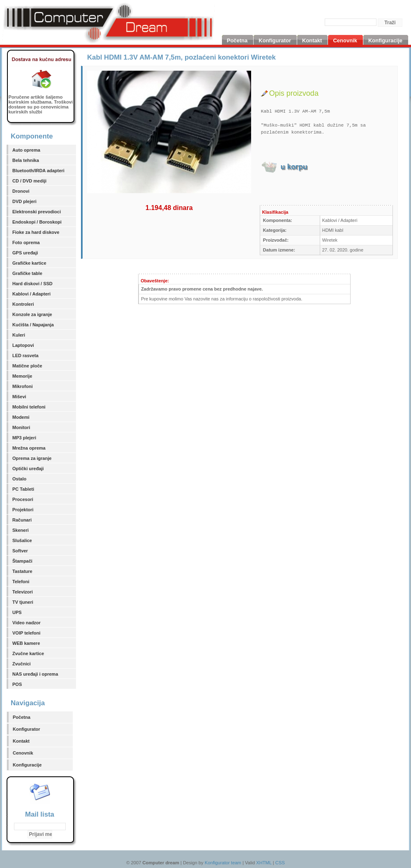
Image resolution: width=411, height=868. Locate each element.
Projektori (23, 510)
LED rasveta (25, 356)
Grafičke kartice (29, 263)
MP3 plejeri (24, 438)
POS (17, 684)
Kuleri (19, 335)
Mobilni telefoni (29, 407)
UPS (17, 612)
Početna (22, 717)
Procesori (23, 499)
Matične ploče (27, 366)
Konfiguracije (27, 765)
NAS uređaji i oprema (35, 674)
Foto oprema (26, 242)
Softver (20, 551)
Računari (22, 520)
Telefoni (21, 582)
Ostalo (19, 479)
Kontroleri (23, 304)
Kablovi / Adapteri (31, 294)
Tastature (22, 571)
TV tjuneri (23, 602)
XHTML (264, 863)
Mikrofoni (23, 386)
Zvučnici (22, 664)
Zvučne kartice (28, 653)
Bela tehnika (26, 160)
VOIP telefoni (26, 633)
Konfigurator (27, 729)
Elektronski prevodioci (37, 212)
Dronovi (21, 191)
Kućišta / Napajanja (33, 325)
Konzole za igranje (32, 314)
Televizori (23, 592)
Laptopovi (23, 345)
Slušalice (22, 540)
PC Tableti (23, 489)
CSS (280, 863)
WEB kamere (26, 643)
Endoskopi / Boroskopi (37, 222)
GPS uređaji (25, 253)
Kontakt (21, 741)
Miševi (19, 397)
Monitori (21, 427)
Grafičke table (27, 273)
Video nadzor (27, 623)
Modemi (21, 417)
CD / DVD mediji (29, 181)
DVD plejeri (24, 201)
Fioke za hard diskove (36, 232)
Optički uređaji (28, 469)
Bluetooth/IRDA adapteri (38, 171)
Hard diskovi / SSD (32, 284)
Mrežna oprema (29, 448)
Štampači (22, 561)
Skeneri (21, 530)
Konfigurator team (223, 863)
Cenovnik (23, 753)
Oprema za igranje (32, 458)
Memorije (22, 376)
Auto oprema (26, 150)
